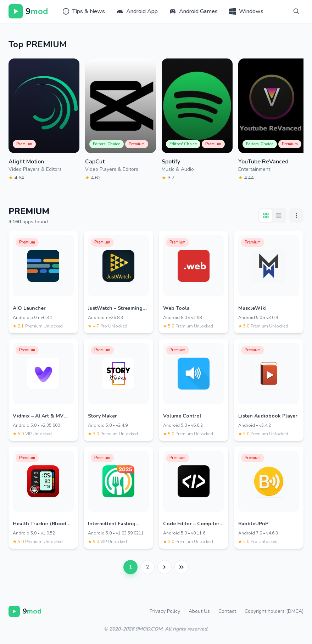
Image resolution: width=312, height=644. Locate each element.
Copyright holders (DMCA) (274, 611)
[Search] (296, 11)
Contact (227, 611)
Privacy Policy (165, 611)
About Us (199, 611)
